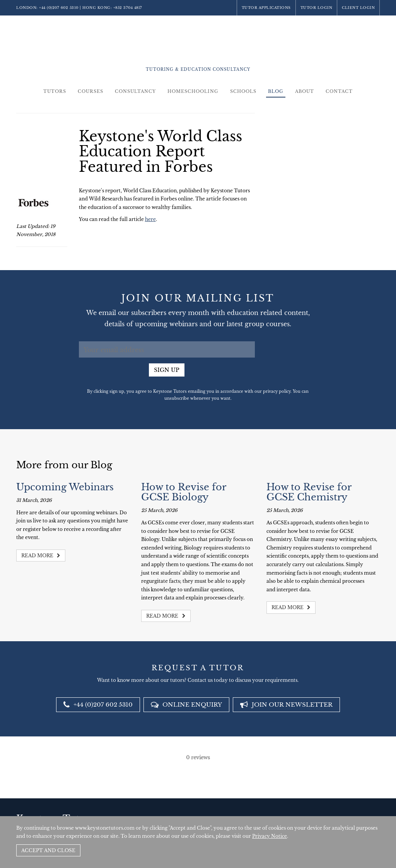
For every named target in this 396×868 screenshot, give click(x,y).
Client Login (358, 8)
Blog (276, 91)
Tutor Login (317, 8)
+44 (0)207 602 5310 (59, 8)
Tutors (55, 91)
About (305, 91)
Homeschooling (193, 91)
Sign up (167, 370)
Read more (41, 556)
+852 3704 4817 (128, 8)
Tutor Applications (266, 8)
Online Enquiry (186, 705)
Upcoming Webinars (65, 487)
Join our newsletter (286, 705)
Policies (333, 809)
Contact (339, 91)
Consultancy (135, 91)
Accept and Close (48, 850)
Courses (90, 91)
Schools (243, 91)
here (150, 219)
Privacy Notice (270, 836)
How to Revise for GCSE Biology (183, 492)
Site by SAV (358, 809)
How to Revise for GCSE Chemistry (309, 492)
